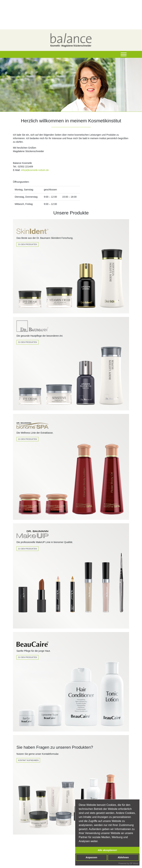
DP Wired (134, 863)
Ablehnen (123, 857)
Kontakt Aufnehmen (28, 760)
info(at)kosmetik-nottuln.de (35, 170)
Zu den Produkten (27, 244)
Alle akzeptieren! (107, 850)
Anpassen (91, 857)
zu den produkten (27, 549)
